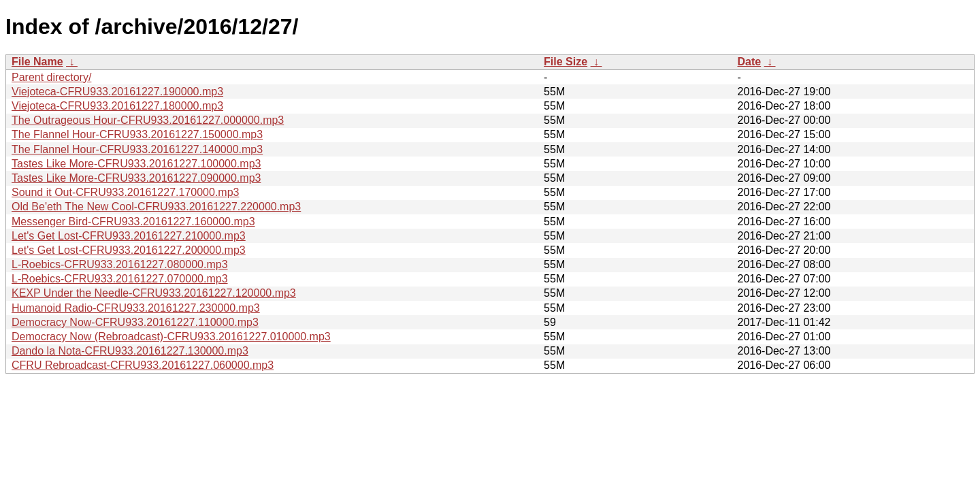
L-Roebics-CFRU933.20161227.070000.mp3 (120, 279)
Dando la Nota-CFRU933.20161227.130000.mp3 (130, 351)
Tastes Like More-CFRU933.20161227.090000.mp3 (136, 178)
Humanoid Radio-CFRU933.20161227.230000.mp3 (136, 308)
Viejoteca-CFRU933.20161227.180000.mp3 (117, 106)
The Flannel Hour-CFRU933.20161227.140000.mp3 (137, 149)
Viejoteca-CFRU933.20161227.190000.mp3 (117, 92)
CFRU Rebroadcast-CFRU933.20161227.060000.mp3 (143, 365)
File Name (37, 62)
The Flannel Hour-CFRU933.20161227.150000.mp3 (137, 134)
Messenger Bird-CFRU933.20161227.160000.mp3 (133, 222)
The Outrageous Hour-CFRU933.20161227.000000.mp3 (148, 120)
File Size (566, 62)
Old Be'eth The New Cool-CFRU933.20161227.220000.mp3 (156, 207)
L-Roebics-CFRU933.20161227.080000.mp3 (120, 264)
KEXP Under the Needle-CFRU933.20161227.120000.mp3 (154, 293)
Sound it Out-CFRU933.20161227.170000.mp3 (125, 192)
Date (749, 62)
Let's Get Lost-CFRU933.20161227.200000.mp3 (129, 250)
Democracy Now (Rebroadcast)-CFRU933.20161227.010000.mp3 (171, 337)
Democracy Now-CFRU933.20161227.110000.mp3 (135, 322)
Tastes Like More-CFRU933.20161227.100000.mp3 (136, 164)
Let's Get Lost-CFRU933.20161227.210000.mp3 (129, 236)
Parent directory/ (51, 77)
